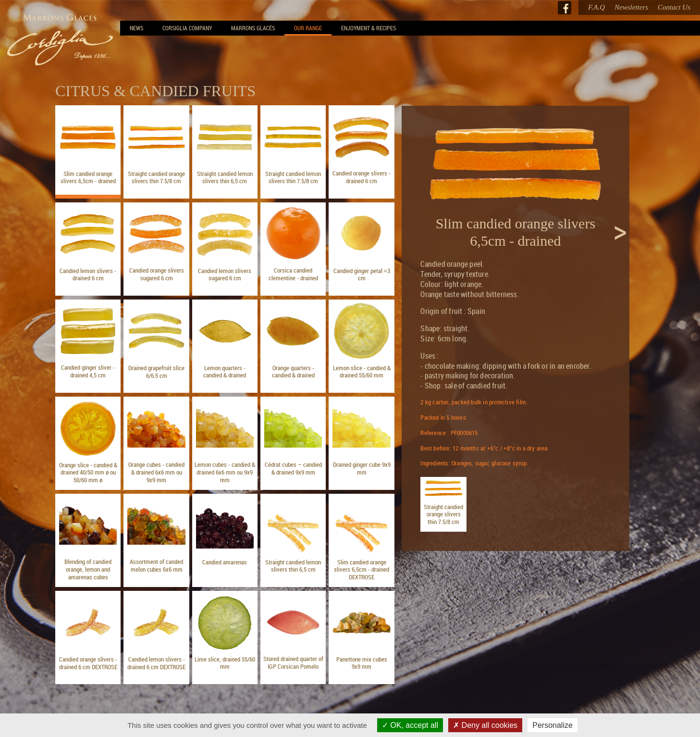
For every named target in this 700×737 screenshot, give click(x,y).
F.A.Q (596, 7)
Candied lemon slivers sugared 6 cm (225, 275)
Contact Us (674, 7)
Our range (308, 28)
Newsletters (631, 7)
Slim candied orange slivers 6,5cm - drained (88, 177)
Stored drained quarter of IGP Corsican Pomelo (293, 662)
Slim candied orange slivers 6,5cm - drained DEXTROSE (362, 569)
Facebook (565, 8)
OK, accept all (410, 725)
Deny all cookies (485, 725)
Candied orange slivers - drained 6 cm (362, 177)
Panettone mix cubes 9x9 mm (362, 663)
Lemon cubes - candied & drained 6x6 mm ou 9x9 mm (225, 472)
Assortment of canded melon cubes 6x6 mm (156, 565)
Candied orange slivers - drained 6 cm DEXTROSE (88, 663)
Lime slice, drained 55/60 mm (225, 663)
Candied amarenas (225, 562)
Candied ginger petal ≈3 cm (362, 275)
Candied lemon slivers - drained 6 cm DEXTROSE (156, 663)
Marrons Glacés (253, 28)
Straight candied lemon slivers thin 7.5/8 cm (293, 177)
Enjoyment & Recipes (368, 28)
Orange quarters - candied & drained (293, 372)
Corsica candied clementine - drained (293, 274)
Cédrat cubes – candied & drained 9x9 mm (293, 468)
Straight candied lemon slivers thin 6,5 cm (225, 177)
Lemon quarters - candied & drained (225, 372)
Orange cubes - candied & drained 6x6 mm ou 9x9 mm (156, 472)
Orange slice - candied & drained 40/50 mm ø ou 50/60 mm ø (88, 472)
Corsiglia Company (187, 28)
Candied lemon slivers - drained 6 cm (88, 275)
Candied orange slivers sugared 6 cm (157, 274)
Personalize (553, 725)
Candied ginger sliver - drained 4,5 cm (88, 371)
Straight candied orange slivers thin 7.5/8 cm (156, 177)
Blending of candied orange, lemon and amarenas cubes (88, 569)
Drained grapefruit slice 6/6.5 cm (156, 372)
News (136, 28)
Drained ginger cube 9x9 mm (362, 468)
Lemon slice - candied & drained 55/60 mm (362, 372)
